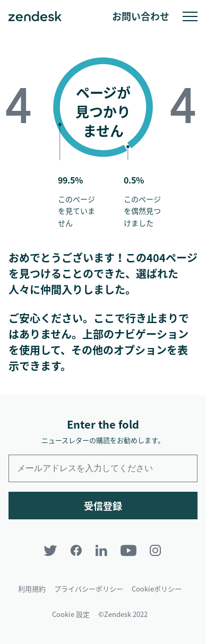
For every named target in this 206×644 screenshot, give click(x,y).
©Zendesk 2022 (123, 614)
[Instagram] (156, 550)
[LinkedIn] (101, 550)
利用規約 (32, 589)
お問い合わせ (141, 16)
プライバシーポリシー (89, 589)
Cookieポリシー (157, 589)
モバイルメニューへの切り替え (190, 16)
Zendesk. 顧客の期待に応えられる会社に (35, 16)
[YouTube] (128, 550)
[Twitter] (50, 550)
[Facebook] (76, 550)
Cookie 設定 (71, 614)
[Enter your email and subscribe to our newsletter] (103, 468)
